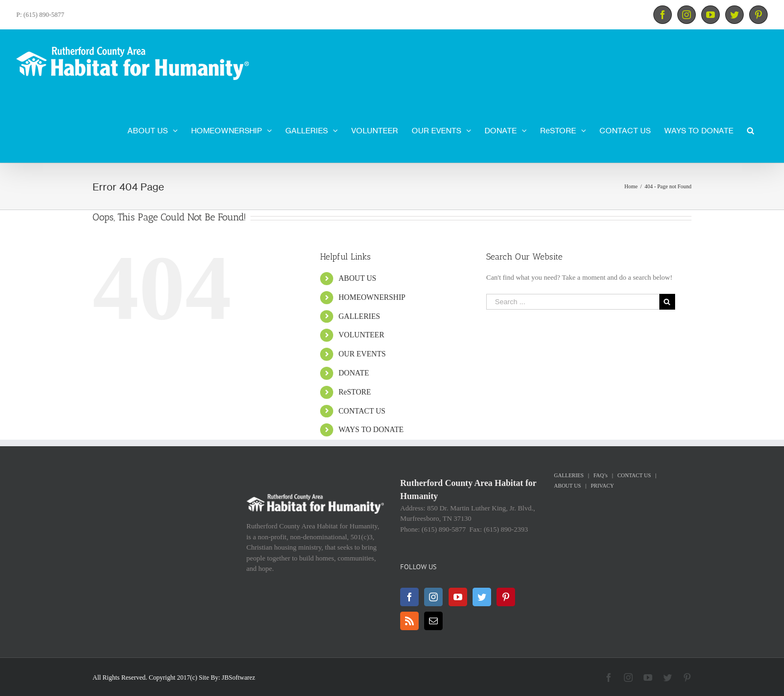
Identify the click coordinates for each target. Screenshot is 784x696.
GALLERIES (359, 316)
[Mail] (433, 621)
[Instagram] (433, 597)
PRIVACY (602, 486)
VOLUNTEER (362, 335)
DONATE (354, 373)
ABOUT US (357, 278)
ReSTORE (355, 392)
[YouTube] (458, 597)
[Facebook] (409, 597)
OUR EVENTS (362, 354)
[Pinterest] (506, 597)
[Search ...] (573, 302)
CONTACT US (362, 411)
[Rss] (409, 621)
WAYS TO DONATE (371, 430)
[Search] (751, 130)
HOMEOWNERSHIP (372, 297)
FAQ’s (601, 475)
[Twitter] (482, 597)
